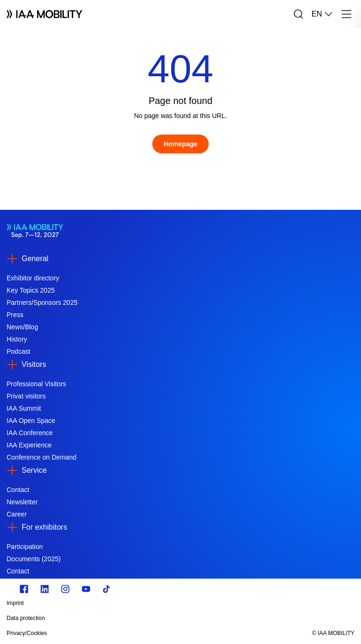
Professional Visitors (36, 384)
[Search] (298, 14)
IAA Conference (30, 433)
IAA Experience (29, 445)
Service (34, 470)
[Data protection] (128, 618)
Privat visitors (26, 396)
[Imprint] (128, 603)
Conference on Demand (42, 457)
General (35, 258)
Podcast (19, 351)
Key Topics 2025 (31, 290)
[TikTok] (107, 589)
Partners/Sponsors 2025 (42, 302)
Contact (18, 490)
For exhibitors (44, 527)
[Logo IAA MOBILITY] (44, 14)
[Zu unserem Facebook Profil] (24, 589)
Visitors (34, 364)
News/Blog (22, 327)
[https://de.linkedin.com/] (45, 589)
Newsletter (22, 502)
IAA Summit (24, 408)
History (17, 339)
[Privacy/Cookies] (128, 633)
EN (322, 14)
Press (15, 315)
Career (17, 514)
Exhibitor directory (33, 278)
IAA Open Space (31, 421)
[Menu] (346, 14)
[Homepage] (180, 144)
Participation (25, 547)
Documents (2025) (34, 559)
